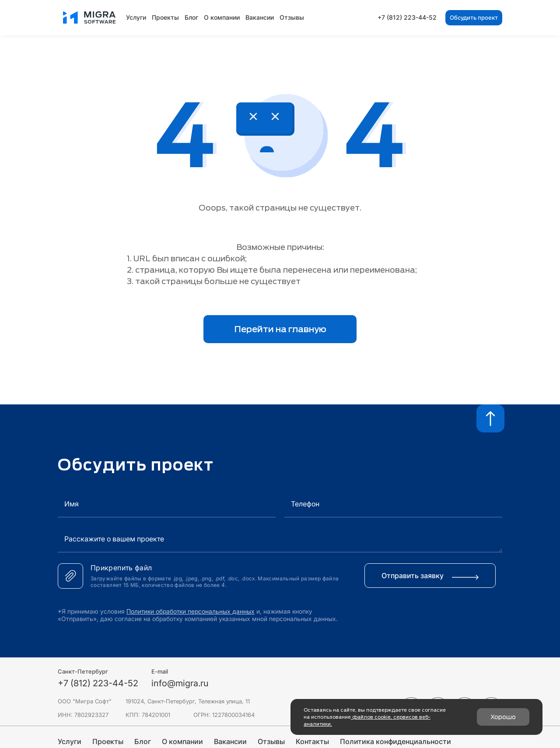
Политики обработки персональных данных (191, 611)
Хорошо (503, 717)
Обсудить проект (474, 18)
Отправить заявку (430, 576)
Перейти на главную (280, 329)
